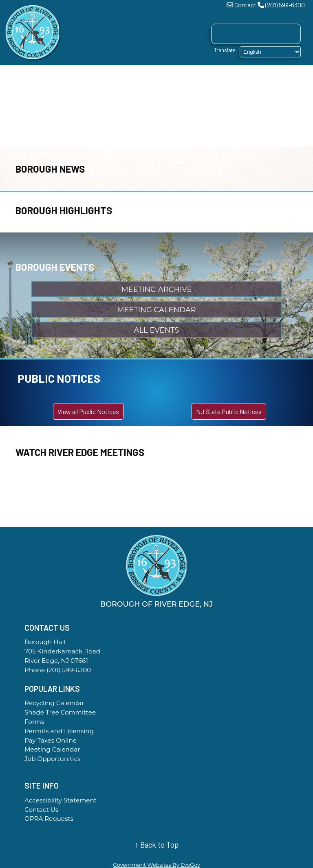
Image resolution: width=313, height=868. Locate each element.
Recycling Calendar (54, 703)
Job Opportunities (53, 759)
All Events (157, 330)
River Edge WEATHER (156, 496)
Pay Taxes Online (51, 740)
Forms (34, 722)
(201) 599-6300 (285, 5)
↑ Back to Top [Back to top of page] (156, 845)
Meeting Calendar (156, 310)
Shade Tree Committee (60, 712)
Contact (245, 5)
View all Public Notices (88, 411)
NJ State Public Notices (229, 411)
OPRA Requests (49, 819)
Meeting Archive (156, 289)
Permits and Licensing (59, 731)
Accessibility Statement (61, 800)
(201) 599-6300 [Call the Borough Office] (69, 670)
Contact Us (41, 810)
